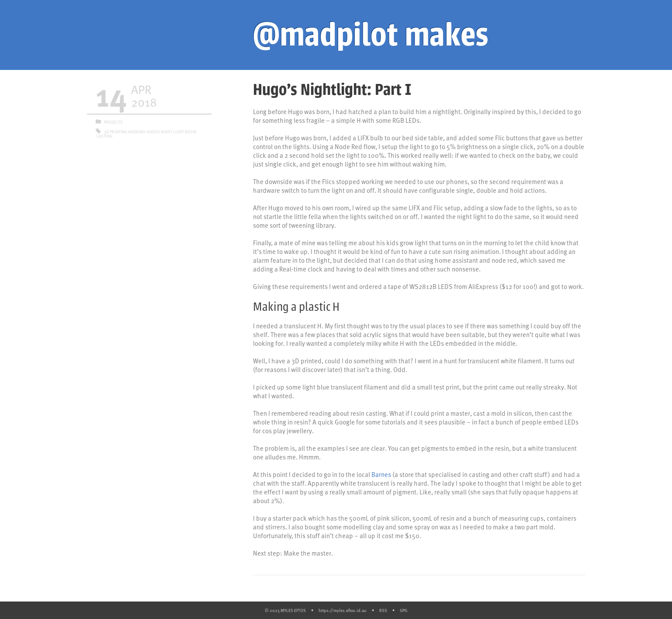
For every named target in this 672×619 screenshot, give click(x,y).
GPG (404, 610)
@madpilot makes (371, 35)
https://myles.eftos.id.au (343, 610)
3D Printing (116, 132)
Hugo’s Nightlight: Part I (332, 90)
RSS (383, 610)
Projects (113, 122)
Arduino (137, 132)
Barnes (381, 474)
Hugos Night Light (165, 132)
